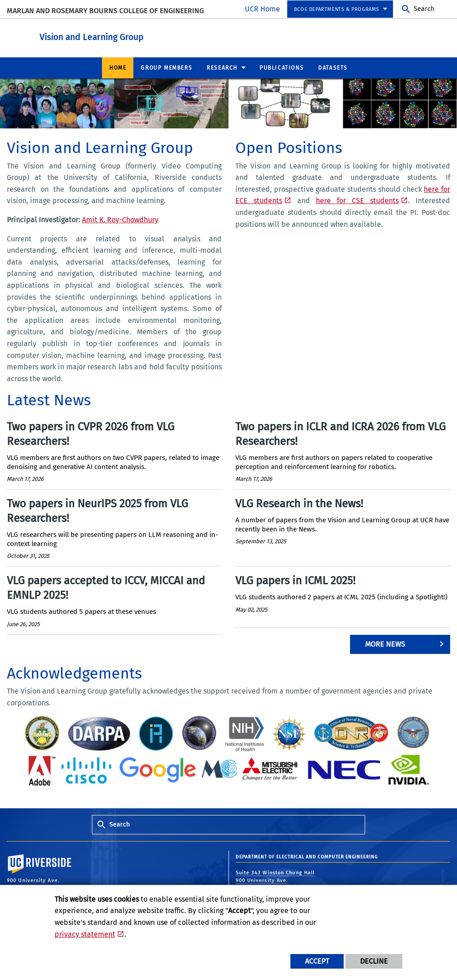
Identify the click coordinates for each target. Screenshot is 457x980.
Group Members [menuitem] (166, 67)
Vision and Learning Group (147, 36)
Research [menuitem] (222, 67)
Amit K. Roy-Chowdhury (120, 219)
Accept (317, 961)
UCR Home (262, 9)
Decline (374, 961)
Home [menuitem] (118, 67)
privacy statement (85, 934)
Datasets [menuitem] (333, 67)
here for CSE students (357, 200)
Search (424, 9)
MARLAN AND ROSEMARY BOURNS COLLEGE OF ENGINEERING (105, 11)
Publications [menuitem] (282, 67)
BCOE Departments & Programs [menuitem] (337, 9)
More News (385, 644)
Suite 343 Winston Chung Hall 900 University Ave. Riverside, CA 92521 (275, 880)
